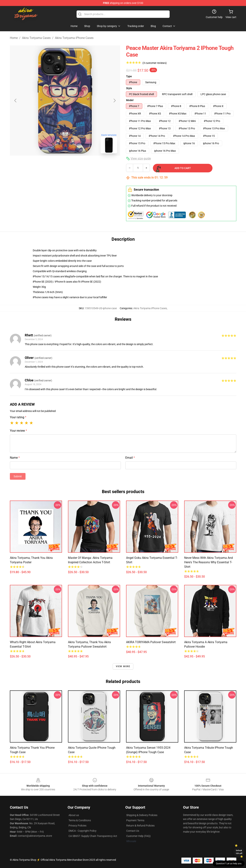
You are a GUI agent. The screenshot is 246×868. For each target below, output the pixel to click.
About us (74, 815)
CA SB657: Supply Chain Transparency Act (93, 836)
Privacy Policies (77, 826)
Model (130, 100)
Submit (18, 476)
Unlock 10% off (239, 852)
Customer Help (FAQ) (138, 836)
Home (14, 38)
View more (123, 666)
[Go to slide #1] (55, 165)
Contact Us (133, 831)
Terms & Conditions (80, 820)
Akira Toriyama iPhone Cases (74, 38)
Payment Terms (135, 820)
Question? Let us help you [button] (229, 864)
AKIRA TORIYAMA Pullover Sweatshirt (151, 642)
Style (129, 88)
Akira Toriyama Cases (36, 38)
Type (129, 76)
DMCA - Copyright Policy (82, 831)
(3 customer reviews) (155, 63)
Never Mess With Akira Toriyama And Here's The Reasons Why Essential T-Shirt (208, 562)
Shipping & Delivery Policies (142, 815)
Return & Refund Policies (140, 826)
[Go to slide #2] (75, 165)
